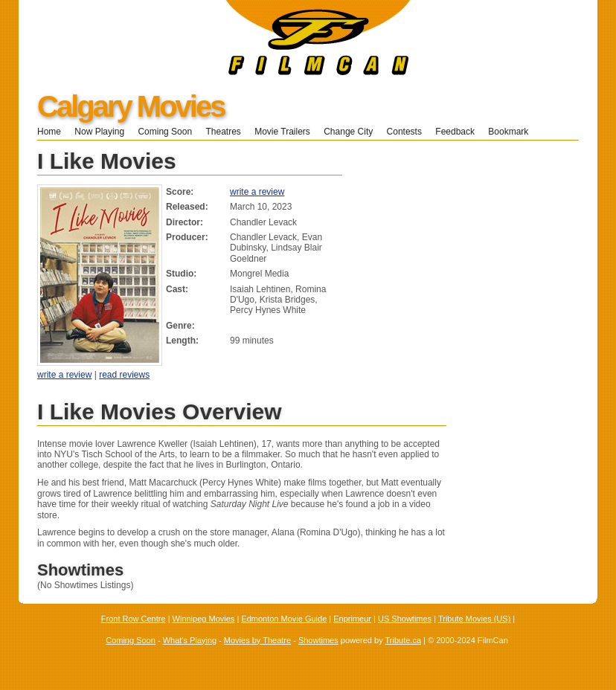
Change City (348, 132)
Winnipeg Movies (204, 619)
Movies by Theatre (257, 640)
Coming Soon (165, 132)
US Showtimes (405, 619)
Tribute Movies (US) (474, 619)
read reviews (124, 375)
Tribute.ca (404, 640)
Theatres (223, 132)
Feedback (455, 132)
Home (49, 132)
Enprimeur (352, 619)
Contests (404, 132)
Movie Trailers (282, 132)
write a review (257, 192)
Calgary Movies (131, 106)
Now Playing (99, 132)
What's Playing (190, 640)
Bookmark (513, 132)
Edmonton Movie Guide (284, 619)
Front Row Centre (134, 619)
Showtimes (318, 640)
